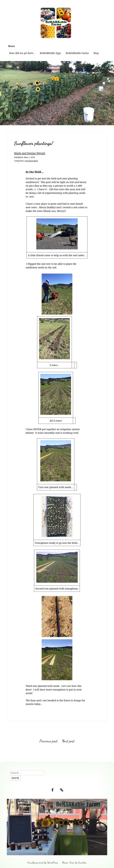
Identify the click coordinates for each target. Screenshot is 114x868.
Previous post (48, 741)
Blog (96, 53)
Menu (11, 46)
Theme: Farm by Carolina (74, 863)
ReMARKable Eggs (50, 53)
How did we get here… (22, 53)
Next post (68, 741)
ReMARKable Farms (77, 53)
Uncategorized (31, 161)
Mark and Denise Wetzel (30, 153)
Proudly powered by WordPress (43, 863)
